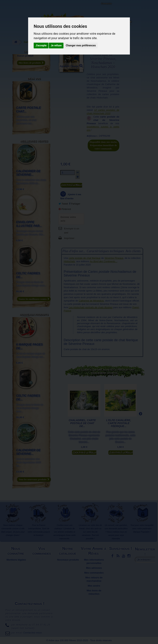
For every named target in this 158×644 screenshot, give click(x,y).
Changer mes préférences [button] (81, 45)
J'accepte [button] (41, 45)
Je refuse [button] (56, 45)
